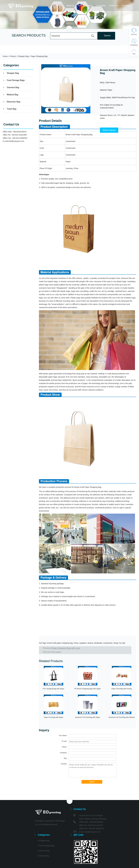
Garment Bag (13, 87)
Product (81, 6)
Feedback (126, 6)
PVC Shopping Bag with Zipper (54, 689)
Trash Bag (11, 109)
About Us (70, 6)
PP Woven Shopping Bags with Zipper (88, 689)
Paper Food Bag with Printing (122, 689)
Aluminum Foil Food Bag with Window (122, 717)
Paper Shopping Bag (39, 56)
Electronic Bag (13, 102)
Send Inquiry (109, 130)
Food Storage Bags (16, 80)
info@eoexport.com (16, 141)
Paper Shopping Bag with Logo (66, 648)
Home (60, 6)
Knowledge (101, 6)
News (90, 6)
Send (92, 782)
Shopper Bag (23, 56)
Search (107, 36)
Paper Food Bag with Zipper (54, 717)
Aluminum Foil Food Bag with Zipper (88, 717)
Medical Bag (12, 95)
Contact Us (114, 6)
